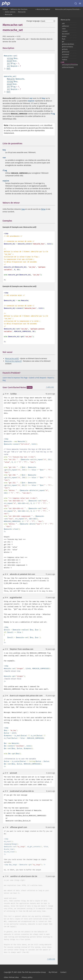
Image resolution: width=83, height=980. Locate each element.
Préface (5, 9)
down (8, 394)
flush (64, 39)
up (4, 394)
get (63, 42)
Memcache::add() (12, 358)
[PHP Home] (6, 3)
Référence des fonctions (19, 9)
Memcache (22, 12)
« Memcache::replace (43, 9)
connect (65, 31)
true (23, 209)
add (63, 24)
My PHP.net (53, 972)
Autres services (10, 12)
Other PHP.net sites (11, 977)
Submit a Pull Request (38, 378)
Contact (63, 972)
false (43, 209)
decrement (66, 34)
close (64, 29)
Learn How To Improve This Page (15, 378)
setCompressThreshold (69, 65)
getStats (65, 49)
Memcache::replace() (13, 361)
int (8, 63)
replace (65, 60)
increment (65, 54)
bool (9, 69)
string (10, 58)
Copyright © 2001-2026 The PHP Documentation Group (25, 972)
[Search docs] (76, 3)
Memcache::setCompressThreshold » (68, 9)
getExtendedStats (68, 44)
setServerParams (68, 67)
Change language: (33, 21)
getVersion (66, 52)
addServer (65, 26)
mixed (9, 61)
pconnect (65, 57)
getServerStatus (67, 47)
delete (64, 36)
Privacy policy (27, 977)
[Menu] (80, 3)
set (63, 62)
